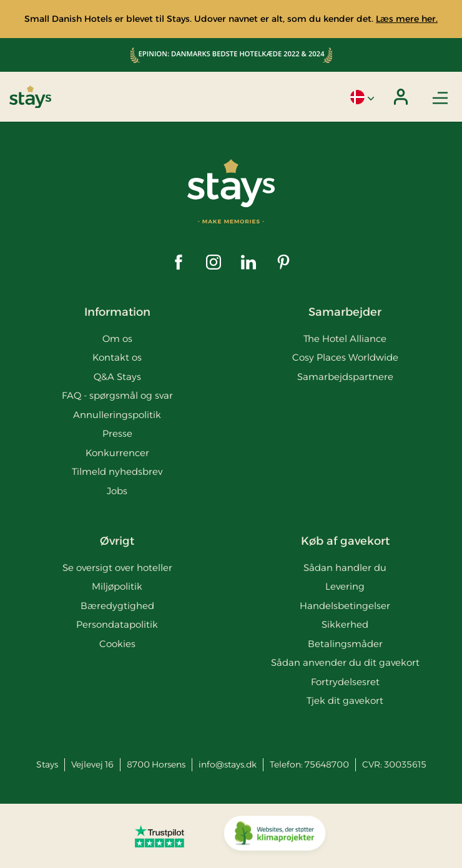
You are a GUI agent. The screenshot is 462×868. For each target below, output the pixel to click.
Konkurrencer (117, 453)
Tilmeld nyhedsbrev (117, 471)
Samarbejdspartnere (345, 377)
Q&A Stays (117, 377)
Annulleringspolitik (117, 415)
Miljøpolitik (117, 586)
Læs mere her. (407, 19)
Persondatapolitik (117, 624)
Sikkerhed (345, 624)
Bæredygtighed (117, 606)
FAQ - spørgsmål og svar (117, 395)
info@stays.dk (228, 764)
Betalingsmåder (345, 644)
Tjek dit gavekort (345, 700)
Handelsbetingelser (345, 606)
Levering (345, 586)
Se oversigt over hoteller (117, 568)
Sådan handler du (345, 568)
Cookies (117, 644)
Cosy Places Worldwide (345, 357)
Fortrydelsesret (345, 682)
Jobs (117, 491)
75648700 (327, 764)
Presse (117, 433)
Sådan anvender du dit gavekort (345, 662)
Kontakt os (117, 357)
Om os (117, 339)
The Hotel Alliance (345, 339)
